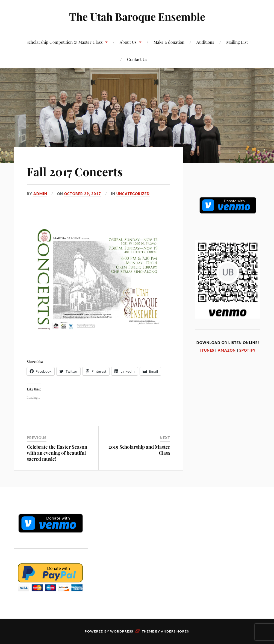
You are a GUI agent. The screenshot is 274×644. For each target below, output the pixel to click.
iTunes (207, 350)
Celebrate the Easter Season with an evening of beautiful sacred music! (57, 453)
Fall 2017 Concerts (77, 171)
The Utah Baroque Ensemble (137, 17)
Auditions (205, 42)
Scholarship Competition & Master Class (65, 42)
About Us (128, 42)
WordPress (122, 631)
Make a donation (169, 42)
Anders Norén (175, 631)
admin (40, 194)
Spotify (248, 350)
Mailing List (237, 42)
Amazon (227, 350)
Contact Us (137, 59)
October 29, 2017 (83, 194)
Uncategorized (133, 194)
